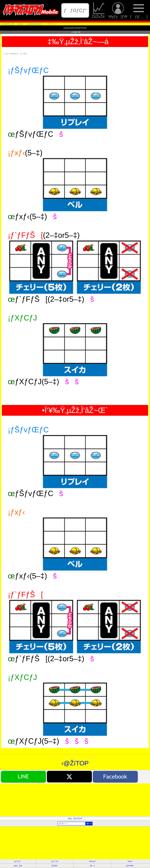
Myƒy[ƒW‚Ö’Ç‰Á (75, 818)
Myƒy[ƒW (118, 10)
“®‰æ (130, 861)
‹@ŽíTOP (75, 763)
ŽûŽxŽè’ (99, 10)
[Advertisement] (70, 800)
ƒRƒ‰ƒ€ (92, 861)
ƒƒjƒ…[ (139, 10)
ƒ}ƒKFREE (130, 866)
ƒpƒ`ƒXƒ (18, 861)
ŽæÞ (92, 866)
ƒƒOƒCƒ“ (75, 10)
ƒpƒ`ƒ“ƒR (55, 861)
